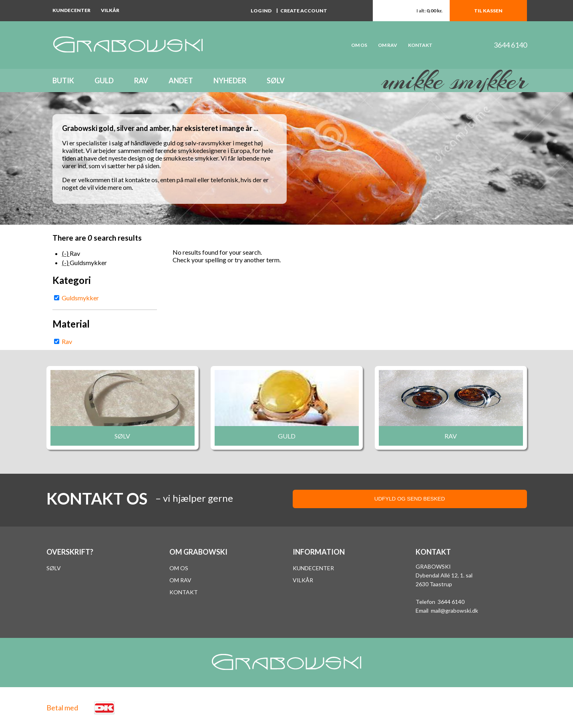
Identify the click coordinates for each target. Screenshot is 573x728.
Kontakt (420, 45)
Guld (104, 80)
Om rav (388, 45)
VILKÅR (303, 580)
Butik (63, 80)
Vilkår (110, 10)
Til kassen (488, 11)
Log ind (261, 11)
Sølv (276, 80)
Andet (181, 80)
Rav (141, 80)
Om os (179, 568)
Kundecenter (71, 10)
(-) (66, 253)
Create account (304, 11)
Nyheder (230, 80)
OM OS (359, 45)
